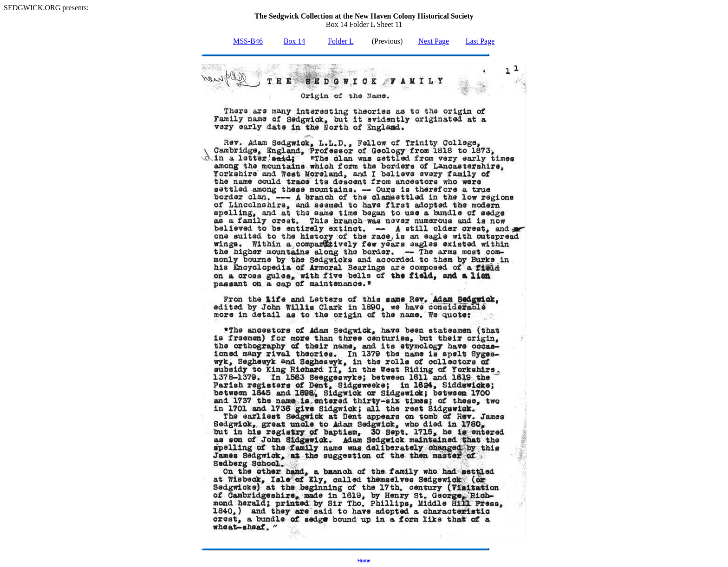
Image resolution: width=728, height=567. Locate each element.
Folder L (341, 41)
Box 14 (295, 41)
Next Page (434, 41)
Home (364, 561)
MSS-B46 (248, 41)
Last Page (480, 41)
